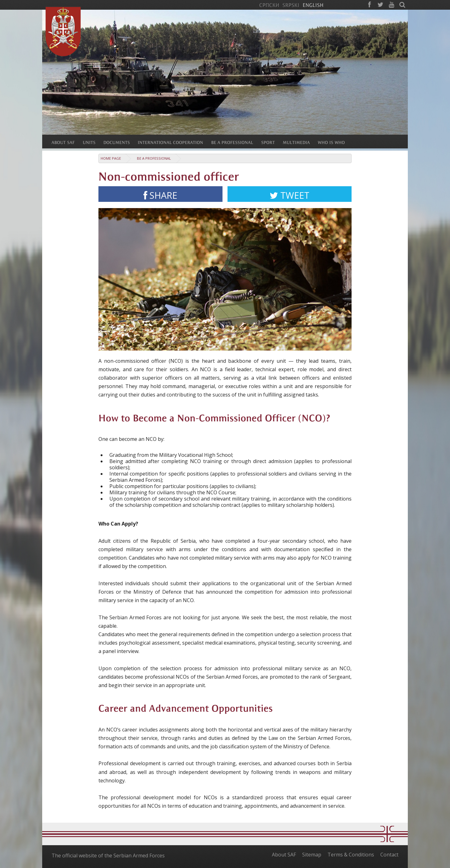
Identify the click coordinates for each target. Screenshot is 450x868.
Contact (389, 855)
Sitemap (312, 855)
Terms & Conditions (351, 855)
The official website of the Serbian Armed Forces (108, 856)
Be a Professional (154, 158)
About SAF (284, 855)
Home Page (111, 158)
